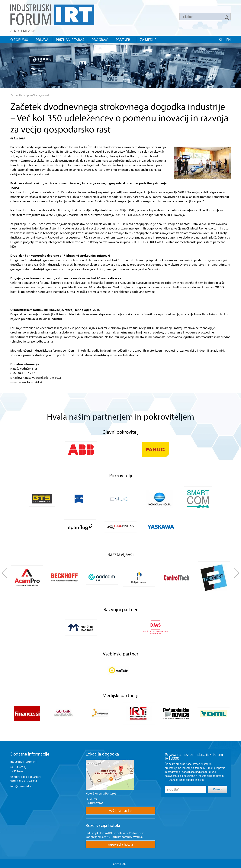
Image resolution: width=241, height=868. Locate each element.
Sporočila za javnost (37, 95)
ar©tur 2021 (120, 864)
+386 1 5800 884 (31, 777)
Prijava (218, 789)
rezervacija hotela (120, 844)
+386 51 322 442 (27, 780)
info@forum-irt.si (21, 786)
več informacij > (120, 810)
